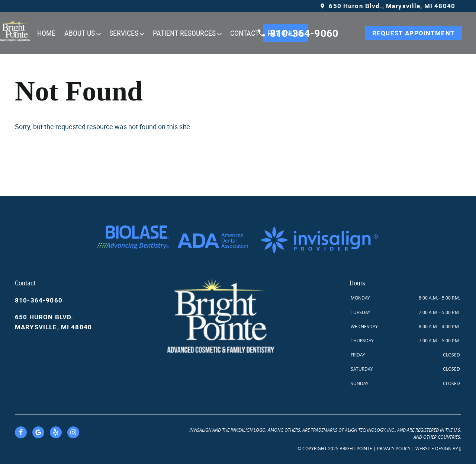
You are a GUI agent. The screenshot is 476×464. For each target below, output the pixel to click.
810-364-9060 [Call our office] (298, 33)
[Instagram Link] (73, 432)
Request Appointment (414, 33)
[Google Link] (38, 432)
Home (46, 33)
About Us (80, 33)
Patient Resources (184, 33)
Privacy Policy (394, 448)
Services (124, 33)
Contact (245, 33)
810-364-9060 (39, 300)
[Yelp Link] (56, 432)
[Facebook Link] (21, 432)
